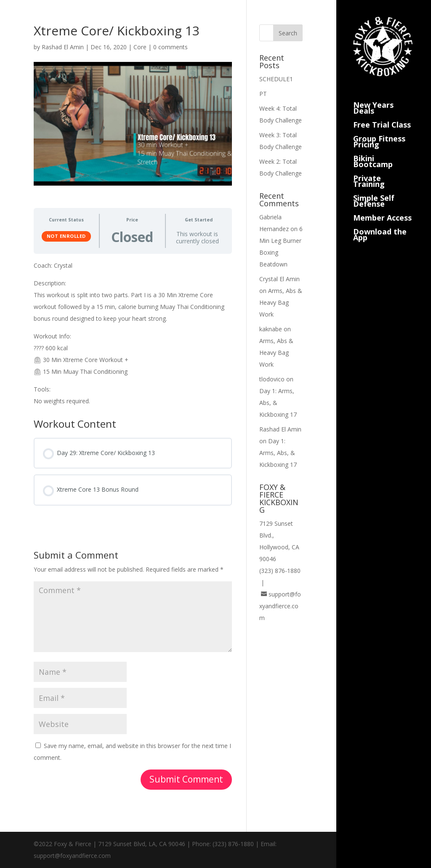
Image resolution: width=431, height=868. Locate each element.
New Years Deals (373, 98)
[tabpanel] (133, 333)
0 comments (170, 47)
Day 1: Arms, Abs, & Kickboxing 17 (278, 453)
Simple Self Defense (374, 191)
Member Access (382, 208)
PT (263, 94)
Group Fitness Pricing (379, 132)
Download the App (380, 225)
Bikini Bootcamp (373, 152)
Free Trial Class (382, 115)
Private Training (369, 172)
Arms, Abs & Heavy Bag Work (281, 302)
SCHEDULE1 (276, 79)
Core (140, 47)
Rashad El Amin (63, 47)
